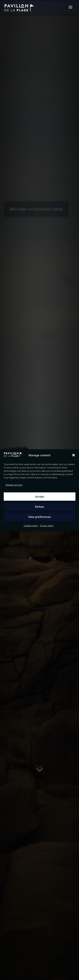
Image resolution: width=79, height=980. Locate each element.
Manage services (14, 485)
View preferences (39, 517)
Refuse (39, 507)
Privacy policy (47, 526)
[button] (73, 455)
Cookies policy (31, 526)
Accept (40, 497)
